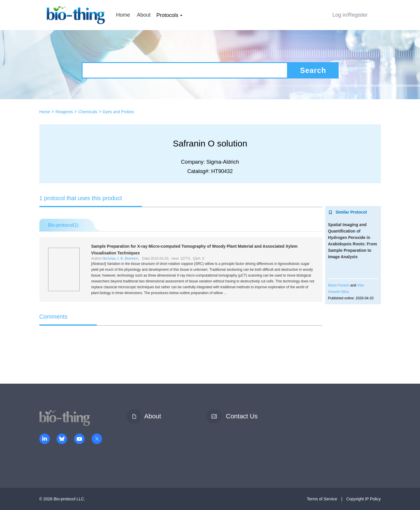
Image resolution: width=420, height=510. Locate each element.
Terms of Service (322, 499)
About (144, 15)
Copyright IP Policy (363, 499)
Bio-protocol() (63, 225)
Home (123, 15)
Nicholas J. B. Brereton (120, 259)
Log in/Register (350, 15)
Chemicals (88, 112)
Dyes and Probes (118, 112)
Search (313, 70)
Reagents (64, 112)
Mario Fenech (339, 285)
